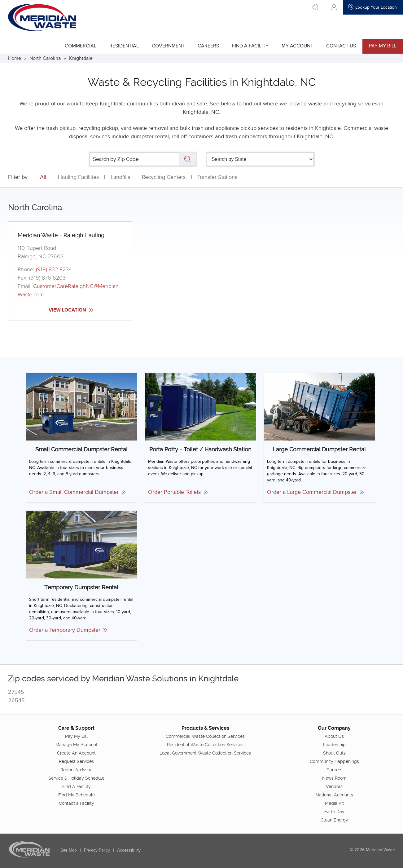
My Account (297, 46)
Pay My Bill (383, 46)
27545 (16, 692)
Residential (124, 46)
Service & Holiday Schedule (76, 778)
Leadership (334, 744)
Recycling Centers (164, 177)
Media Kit (334, 803)
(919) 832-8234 (54, 270)
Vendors (334, 786)
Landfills (120, 177)
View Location (71, 310)
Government (168, 46)
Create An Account (76, 753)
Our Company (334, 728)
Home (15, 58)
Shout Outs (334, 753)
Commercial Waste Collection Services (205, 736)
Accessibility (129, 850)
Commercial (81, 46)
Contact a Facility (77, 803)
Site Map (69, 850)
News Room (334, 778)
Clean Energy (334, 820)
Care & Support (76, 728)
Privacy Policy (97, 850)
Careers (208, 46)
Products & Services (205, 728)
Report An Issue (76, 769)
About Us (334, 736)
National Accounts (334, 795)
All (43, 177)
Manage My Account (77, 744)
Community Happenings (334, 761)
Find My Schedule (77, 795)
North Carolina (45, 58)
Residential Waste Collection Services (205, 744)
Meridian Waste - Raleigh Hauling (61, 235)
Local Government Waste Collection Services (205, 753)
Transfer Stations (217, 177)
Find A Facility (250, 46)
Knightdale (81, 58)
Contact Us (341, 46)
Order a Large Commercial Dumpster (315, 492)
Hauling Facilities (78, 177)
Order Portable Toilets (178, 492)
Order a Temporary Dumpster (68, 630)
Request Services (76, 761)
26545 (16, 700)
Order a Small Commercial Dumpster (77, 492)
